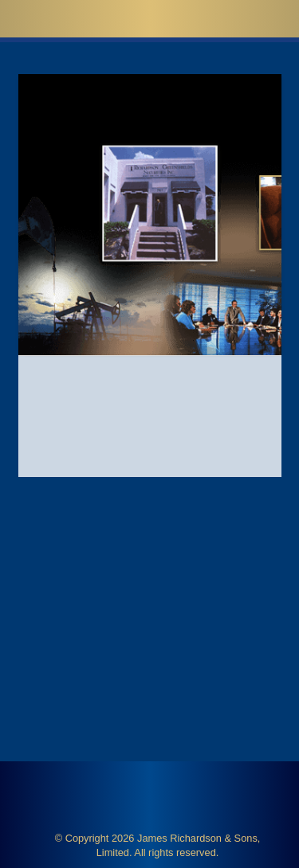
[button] (260, 18)
